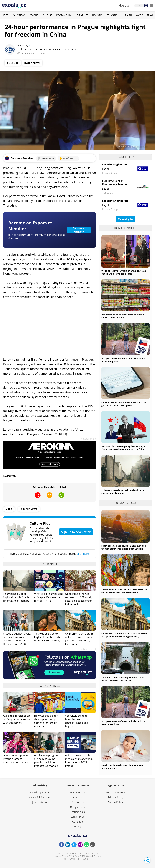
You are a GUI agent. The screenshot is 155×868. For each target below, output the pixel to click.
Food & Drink (64, 15)
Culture (47, 15)
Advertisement (89, 439)
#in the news (29, 509)
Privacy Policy (115, 797)
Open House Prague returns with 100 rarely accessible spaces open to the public (79, 599)
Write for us (78, 817)
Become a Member (79, 230)
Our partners (78, 807)
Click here (83, 554)
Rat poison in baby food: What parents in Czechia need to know (123, 316)
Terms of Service (115, 793)
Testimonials (77, 812)
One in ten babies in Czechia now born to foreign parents (123, 767)
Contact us (78, 802)
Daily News (19, 15)
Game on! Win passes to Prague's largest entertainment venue (17, 759)
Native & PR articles (40, 797)
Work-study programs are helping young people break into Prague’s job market (47, 761)
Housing (97, 15)
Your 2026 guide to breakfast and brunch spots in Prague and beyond (78, 721)
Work (139, 15)
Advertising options (40, 793)
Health (128, 15)
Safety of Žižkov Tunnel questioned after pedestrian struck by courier (123, 679)
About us (77, 797)
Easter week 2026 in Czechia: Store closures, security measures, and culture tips (124, 591)
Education (113, 15)
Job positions (40, 802)
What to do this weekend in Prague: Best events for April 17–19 (49, 597)
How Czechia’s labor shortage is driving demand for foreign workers (46, 721)
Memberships (77, 793)
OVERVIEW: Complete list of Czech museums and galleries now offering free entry (80, 639)
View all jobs (126, 219)
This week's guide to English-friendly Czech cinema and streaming (16, 597)
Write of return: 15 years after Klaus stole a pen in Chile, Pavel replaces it (124, 272)
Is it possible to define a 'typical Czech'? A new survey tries (123, 360)
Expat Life (82, 15)
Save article (46, 158)
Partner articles (50, 686)
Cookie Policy (115, 802)
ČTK (31, 46)
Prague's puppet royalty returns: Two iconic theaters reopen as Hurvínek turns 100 (17, 639)
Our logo (77, 826)
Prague (34, 15)
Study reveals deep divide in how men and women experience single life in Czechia (124, 547)
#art (9, 509)
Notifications (68, 158)
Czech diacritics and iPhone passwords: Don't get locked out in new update (125, 404)
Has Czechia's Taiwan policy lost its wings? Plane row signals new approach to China (124, 448)
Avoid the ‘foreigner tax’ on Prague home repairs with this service (17, 719)
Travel (151, 15)
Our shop (78, 822)
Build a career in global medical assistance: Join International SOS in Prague (79, 761)
